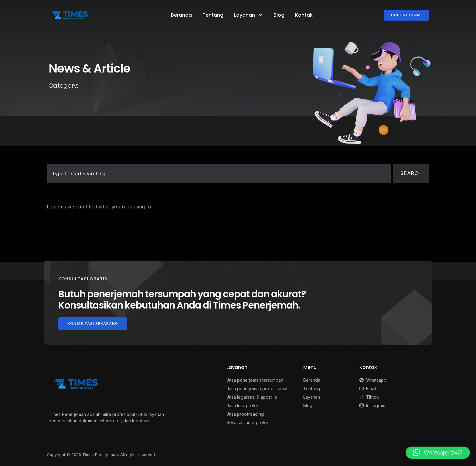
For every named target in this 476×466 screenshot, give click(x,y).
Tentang (213, 15)
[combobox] (219, 174)
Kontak (304, 15)
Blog (279, 15)
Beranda (181, 15)
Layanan (248, 15)
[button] (438, 453)
